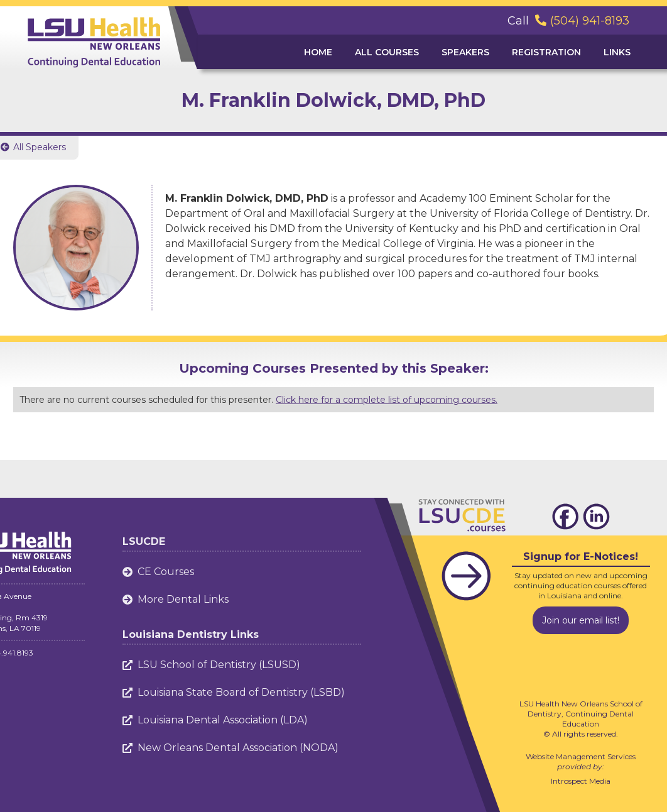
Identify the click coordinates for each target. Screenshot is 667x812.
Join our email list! (581, 620)
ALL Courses (387, 52)
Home (318, 52)
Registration (546, 52)
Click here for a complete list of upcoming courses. (387, 400)
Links (617, 52)
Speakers (465, 52)
